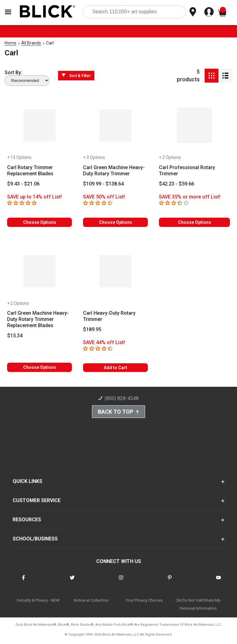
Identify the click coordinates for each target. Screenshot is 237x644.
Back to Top (118, 413)
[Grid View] (212, 76)
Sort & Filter (76, 76)
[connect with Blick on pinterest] (170, 583)
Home (10, 43)
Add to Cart (115, 368)
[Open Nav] (8, 12)
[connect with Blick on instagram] (121, 583)
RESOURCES (27, 521)
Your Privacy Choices (144, 602)
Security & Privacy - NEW (38, 602)
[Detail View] (225, 76)
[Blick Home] (48, 12)
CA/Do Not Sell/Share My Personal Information (198, 606)
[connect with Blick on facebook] (23, 583)
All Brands (31, 43)
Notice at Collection (91, 602)
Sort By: (13, 73)
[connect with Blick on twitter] (72, 583)
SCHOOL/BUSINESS (35, 541)
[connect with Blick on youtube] (218, 583)
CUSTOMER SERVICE (37, 502)
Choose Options (40, 222)
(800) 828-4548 (118, 398)
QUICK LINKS (27, 483)
